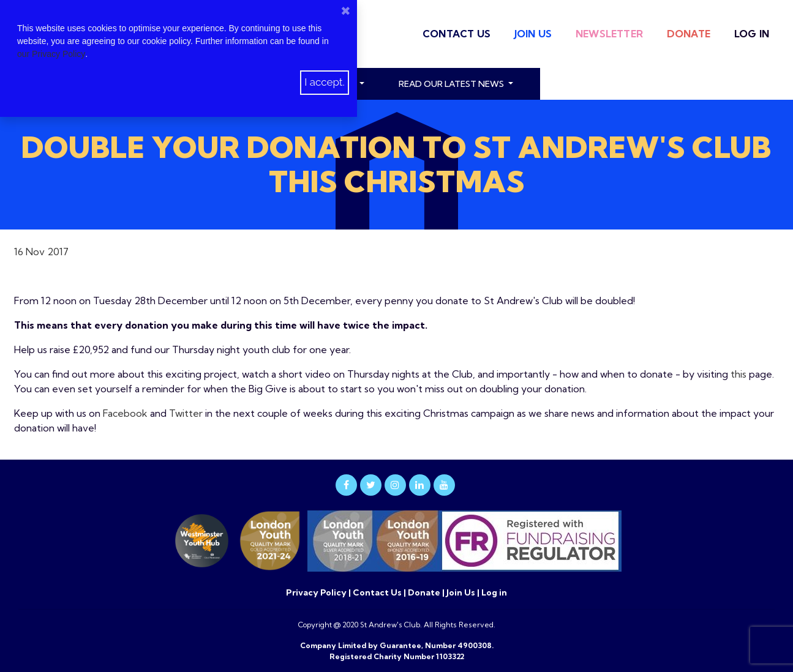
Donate (689, 34)
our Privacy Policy (51, 54)
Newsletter (609, 34)
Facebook (125, 413)
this (739, 374)
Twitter (186, 413)
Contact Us (457, 34)
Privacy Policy (317, 592)
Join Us (533, 34)
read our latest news (452, 84)
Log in (752, 34)
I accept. (325, 82)
